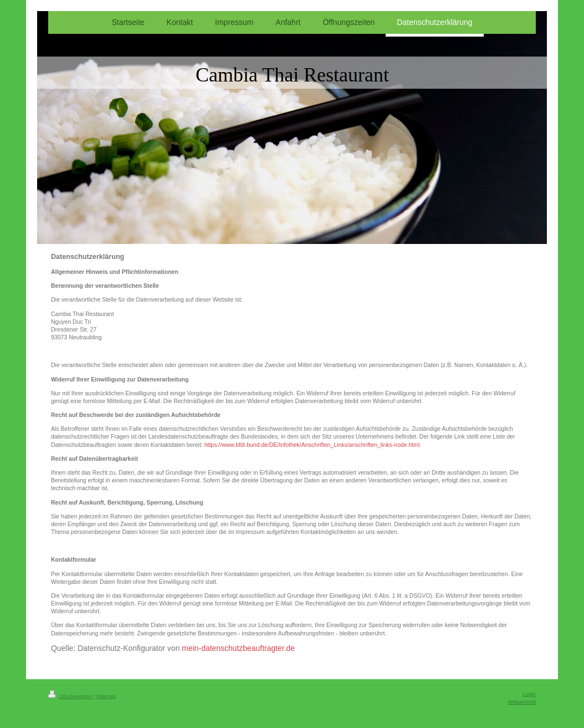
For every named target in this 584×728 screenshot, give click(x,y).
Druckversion (71, 696)
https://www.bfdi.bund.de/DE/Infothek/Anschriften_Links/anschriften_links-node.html (312, 445)
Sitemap (106, 696)
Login (529, 694)
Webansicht (522, 702)
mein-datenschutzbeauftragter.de (238, 648)
